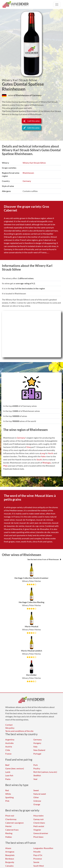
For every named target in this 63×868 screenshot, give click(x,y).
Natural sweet (40, 794)
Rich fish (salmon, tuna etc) (45, 772)
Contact (9, 725)
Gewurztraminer (41, 833)
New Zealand (39, 750)
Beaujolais (10, 855)
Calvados (9, 866)
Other (36, 797)
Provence (38, 859)
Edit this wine (32, 128)
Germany (27, 181)
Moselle (37, 852)
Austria (9, 747)
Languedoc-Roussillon (43, 848)
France (8, 754)
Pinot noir (10, 816)
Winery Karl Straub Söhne (20, 80)
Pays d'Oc (38, 855)
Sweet (36, 790)
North (51, 453)
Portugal (37, 754)
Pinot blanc (38, 837)
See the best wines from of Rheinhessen (44, 559)
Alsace (8, 848)
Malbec (9, 837)
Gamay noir (39, 819)
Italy (35, 747)
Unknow (37, 801)
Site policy (10, 728)
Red (7, 790)
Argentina (10, 740)
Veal (35, 779)
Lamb (8, 772)
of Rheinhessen (22, 95)
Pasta (8, 779)
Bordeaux (10, 859)
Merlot (8, 826)
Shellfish (37, 775)
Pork (36, 765)
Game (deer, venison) (15, 768)
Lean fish (9, 775)
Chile (8, 750)
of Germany (36, 95)
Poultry (37, 768)
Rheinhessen (28, 173)
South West (39, 866)
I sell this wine (31, 121)
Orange (37, 804)
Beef (7, 765)
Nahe (43, 456)
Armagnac (10, 852)
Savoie (36, 862)
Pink (7, 801)
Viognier (37, 830)
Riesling (9, 833)
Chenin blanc (39, 823)
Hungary (37, 743)
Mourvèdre (38, 816)
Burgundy (10, 862)
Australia (9, 743)
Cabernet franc (12, 830)
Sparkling (9, 797)
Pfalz (5, 466)
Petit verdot (39, 826)
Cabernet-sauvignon (14, 823)
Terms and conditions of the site (19, 731)
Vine (28, 447)
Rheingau (47, 463)
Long (43, 453)
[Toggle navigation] (57, 5)
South (39, 459)
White (8, 794)
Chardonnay (11, 819)
